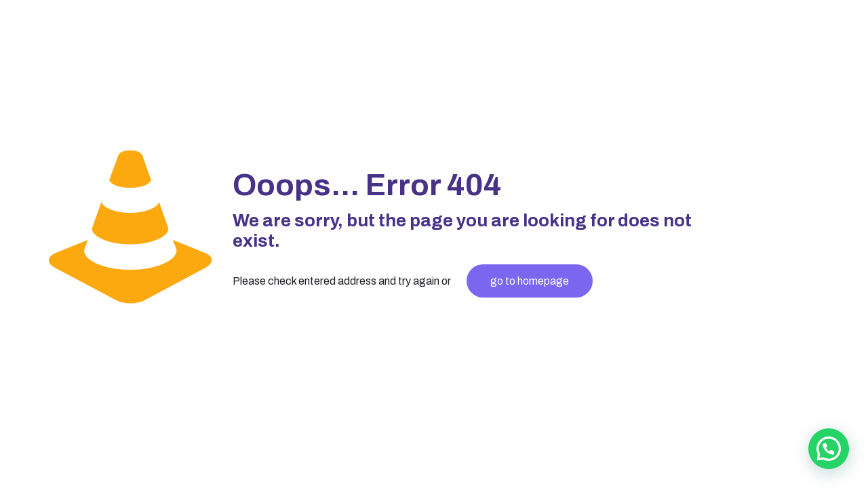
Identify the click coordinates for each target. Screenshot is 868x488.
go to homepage (530, 281)
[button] (829, 449)
